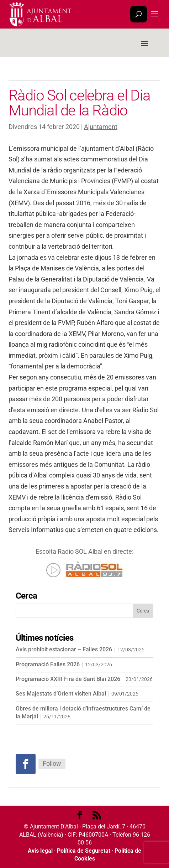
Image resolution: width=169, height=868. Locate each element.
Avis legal (40, 851)
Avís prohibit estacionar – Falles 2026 (64, 649)
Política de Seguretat (84, 851)
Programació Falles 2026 (48, 664)
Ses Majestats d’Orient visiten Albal (61, 694)
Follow (52, 763)
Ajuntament (101, 127)
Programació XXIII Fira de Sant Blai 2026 (68, 679)
